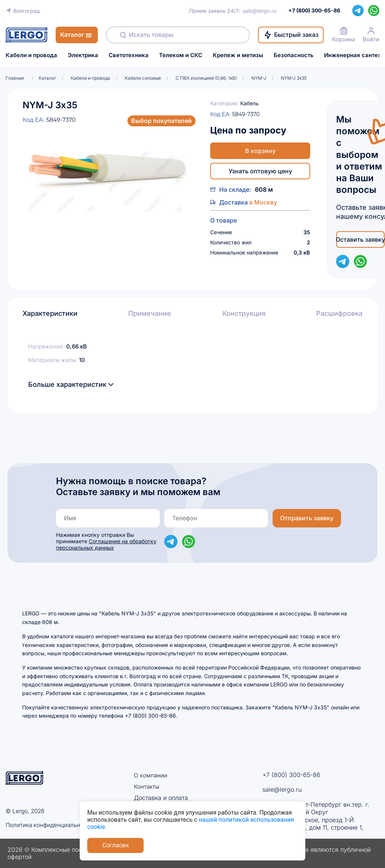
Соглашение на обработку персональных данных (106, 544)
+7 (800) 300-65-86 (291, 775)
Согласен (115, 845)
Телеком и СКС (181, 55)
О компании (151, 775)
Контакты (147, 786)
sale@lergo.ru (259, 11)
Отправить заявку (307, 518)
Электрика (83, 55)
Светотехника (129, 55)
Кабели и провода (31, 55)
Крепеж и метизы (238, 55)
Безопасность (294, 55)
